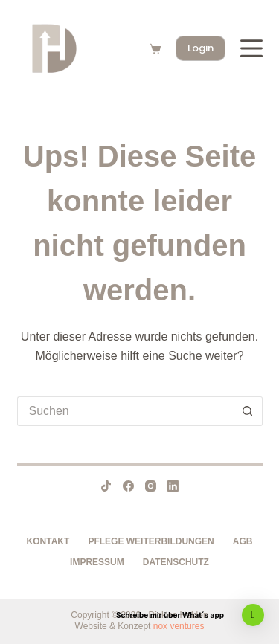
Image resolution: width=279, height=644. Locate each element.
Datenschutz (176, 562)
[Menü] (251, 48)
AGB (243, 541)
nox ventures (179, 626)
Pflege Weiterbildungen (151, 541)
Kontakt (48, 541)
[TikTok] (106, 486)
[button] (253, 615)
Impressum (97, 562)
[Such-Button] (248, 411)
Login (201, 48)
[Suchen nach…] (125, 411)
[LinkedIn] (173, 486)
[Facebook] (128, 486)
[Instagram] (151, 486)
